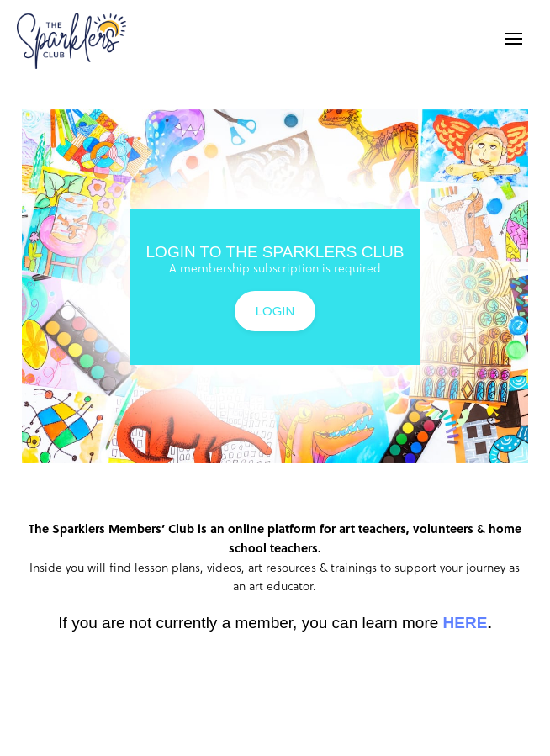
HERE (465, 623)
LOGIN (275, 311)
